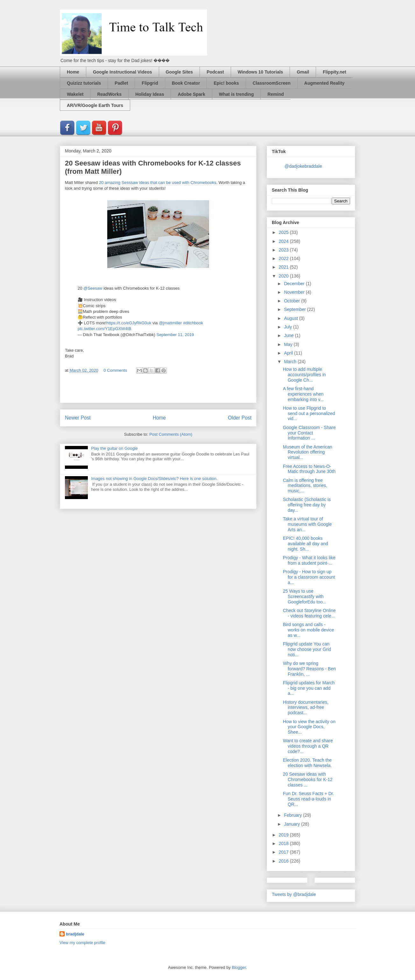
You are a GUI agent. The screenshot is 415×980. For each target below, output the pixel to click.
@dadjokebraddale (303, 166)
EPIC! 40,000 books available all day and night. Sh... (306, 544)
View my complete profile (82, 943)
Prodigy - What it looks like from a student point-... (309, 560)
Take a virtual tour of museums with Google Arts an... (307, 524)
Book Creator (186, 83)
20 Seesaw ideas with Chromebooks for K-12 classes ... (308, 779)
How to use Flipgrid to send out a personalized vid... (309, 413)
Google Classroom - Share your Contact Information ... (309, 433)
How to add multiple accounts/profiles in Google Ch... (304, 375)
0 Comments (115, 370)
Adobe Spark (191, 94)
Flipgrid (150, 83)
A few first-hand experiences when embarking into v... (303, 394)
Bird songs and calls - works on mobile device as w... (309, 630)
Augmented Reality (324, 83)
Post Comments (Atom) (171, 434)
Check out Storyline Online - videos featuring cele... (309, 613)
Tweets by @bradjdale (294, 894)
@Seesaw (93, 288)
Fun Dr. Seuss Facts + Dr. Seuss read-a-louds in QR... (309, 799)
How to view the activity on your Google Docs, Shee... (309, 727)
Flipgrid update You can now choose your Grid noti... (307, 649)
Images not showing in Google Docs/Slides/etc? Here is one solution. (154, 479)
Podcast (215, 72)
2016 (284, 861)
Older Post (240, 418)
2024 (284, 241)
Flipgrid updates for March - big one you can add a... (309, 688)
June (289, 335)
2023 (284, 250)
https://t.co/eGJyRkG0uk (129, 323)
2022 (284, 258)
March (291, 362)
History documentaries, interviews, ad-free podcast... (306, 708)
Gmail (303, 72)
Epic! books (226, 83)
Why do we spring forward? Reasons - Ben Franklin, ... (309, 669)
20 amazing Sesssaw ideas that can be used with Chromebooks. (158, 183)
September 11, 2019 (175, 335)
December (295, 284)
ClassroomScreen (272, 83)
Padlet (121, 83)
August (291, 318)
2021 (284, 267)
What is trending (236, 94)
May (289, 344)
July (288, 327)
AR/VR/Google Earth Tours (95, 105)
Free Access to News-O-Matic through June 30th (309, 469)
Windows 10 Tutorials (260, 72)
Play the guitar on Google (114, 448)
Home (73, 72)
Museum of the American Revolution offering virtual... (308, 452)
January (292, 824)
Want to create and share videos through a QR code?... (308, 746)
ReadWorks (109, 94)
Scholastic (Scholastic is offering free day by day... (307, 505)
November (295, 292)
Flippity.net (334, 72)
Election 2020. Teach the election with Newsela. (307, 763)
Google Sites (179, 72)
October (292, 301)
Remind (275, 94)
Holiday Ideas (150, 94)
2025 (284, 232)
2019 (284, 835)
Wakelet (75, 94)
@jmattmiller (170, 323)
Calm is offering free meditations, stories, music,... (305, 486)
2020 (284, 276)
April (289, 353)
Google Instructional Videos (123, 72)
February (293, 815)
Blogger (239, 967)
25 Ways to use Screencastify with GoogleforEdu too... (305, 596)
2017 (284, 852)
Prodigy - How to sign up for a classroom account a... (309, 577)
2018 (284, 843)
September (295, 309)
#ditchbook (193, 323)
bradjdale (75, 934)
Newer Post (78, 418)
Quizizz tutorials (84, 83)
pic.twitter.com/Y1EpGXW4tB (104, 329)
